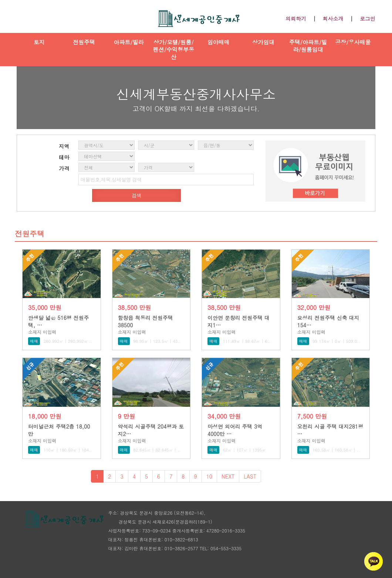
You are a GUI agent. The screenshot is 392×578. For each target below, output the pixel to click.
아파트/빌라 (129, 42)
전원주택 (84, 42)
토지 (39, 42)
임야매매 (219, 42)
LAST (250, 476)
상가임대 (263, 42)
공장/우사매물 (353, 42)
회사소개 (333, 18)
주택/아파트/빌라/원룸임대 (308, 46)
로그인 (368, 18)
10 (209, 476)
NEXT (228, 476)
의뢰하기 (296, 18)
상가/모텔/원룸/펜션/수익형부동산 (174, 49)
